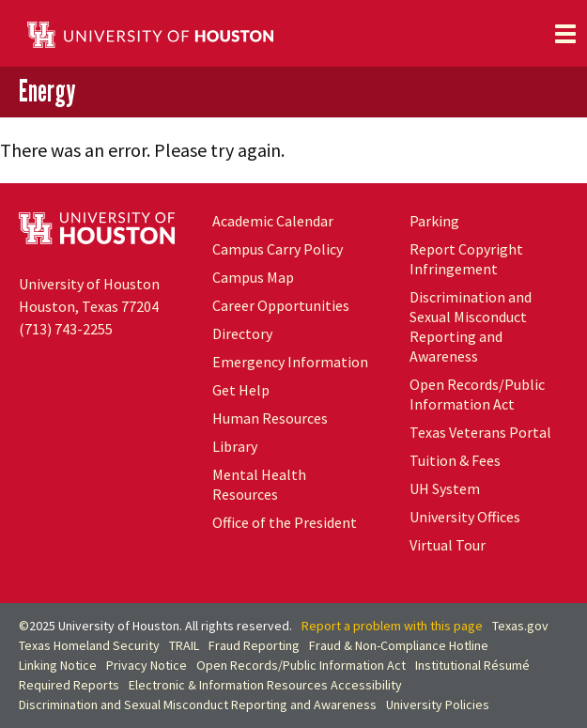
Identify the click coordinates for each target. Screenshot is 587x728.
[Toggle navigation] (565, 34)
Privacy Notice (147, 665)
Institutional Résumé (472, 665)
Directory (242, 333)
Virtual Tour (448, 545)
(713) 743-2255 (66, 329)
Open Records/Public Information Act (477, 394)
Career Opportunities (281, 305)
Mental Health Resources (259, 484)
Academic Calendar (273, 221)
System (445, 488)
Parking (434, 221)
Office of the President (285, 522)
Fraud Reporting (254, 645)
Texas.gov (520, 626)
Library (235, 446)
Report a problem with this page (392, 626)
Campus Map (253, 277)
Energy (47, 91)
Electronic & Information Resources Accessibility (265, 685)
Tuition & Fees (455, 460)
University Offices (465, 517)
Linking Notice (58, 665)
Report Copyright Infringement (466, 259)
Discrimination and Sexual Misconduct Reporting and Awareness (471, 326)
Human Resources (270, 418)
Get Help (241, 390)
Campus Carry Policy (278, 249)
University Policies (438, 705)
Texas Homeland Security (89, 645)
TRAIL (184, 645)
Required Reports (69, 685)
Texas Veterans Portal (480, 432)
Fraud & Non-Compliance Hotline (399, 645)
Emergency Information (290, 362)
